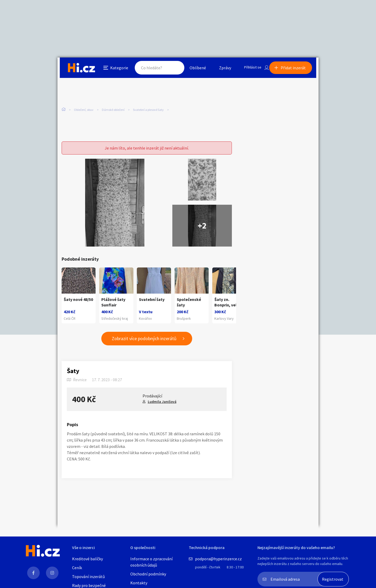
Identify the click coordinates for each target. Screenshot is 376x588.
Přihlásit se (248, 69)
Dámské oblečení (113, 110)
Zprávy (219, 69)
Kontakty (139, 583)
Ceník (77, 568)
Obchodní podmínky (148, 574)
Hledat (169, 69)
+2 (202, 223)
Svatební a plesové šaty (148, 110)
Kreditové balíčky (87, 559)
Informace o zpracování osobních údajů (151, 562)
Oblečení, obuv (84, 110)
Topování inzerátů (89, 576)
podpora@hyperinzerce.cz (218, 559)
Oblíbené (192, 69)
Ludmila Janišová (162, 404)
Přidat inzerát (296, 69)
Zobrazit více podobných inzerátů (144, 341)
